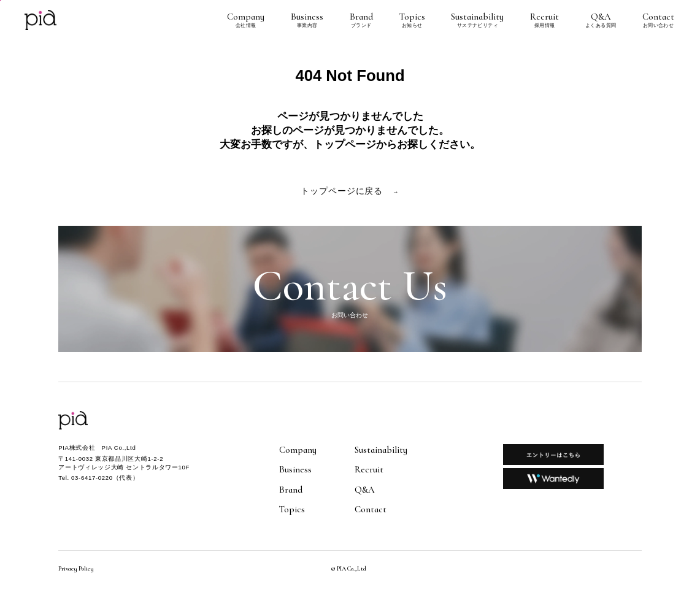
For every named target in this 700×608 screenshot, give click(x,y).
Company (246, 20)
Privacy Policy (76, 569)
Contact (658, 20)
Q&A (601, 20)
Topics (412, 20)
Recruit (544, 20)
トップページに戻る (350, 191)
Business (307, 20)
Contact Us (350, 289)
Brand (361, 20)
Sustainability (477, 20)
